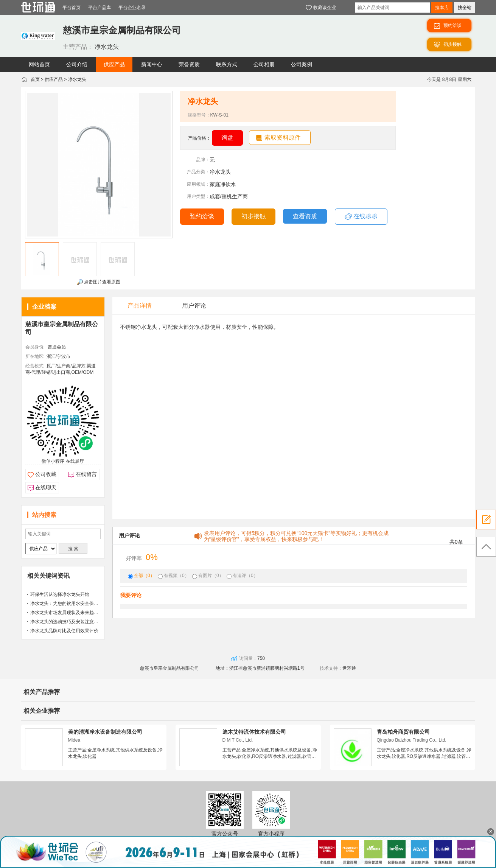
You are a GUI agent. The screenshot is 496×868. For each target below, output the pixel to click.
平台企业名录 (132, 8)
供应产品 (54, 79)
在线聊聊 (361, 217)
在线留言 (86, 474)
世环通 (349, 668)
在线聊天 (46, 487)
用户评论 (194, 306)
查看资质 (305, 216)
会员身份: (35, 347)
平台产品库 (100, 8)
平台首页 (72, 8)
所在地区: (35, 356)
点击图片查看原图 (99, 282)
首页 (35, 79)
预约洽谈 (202, 216)
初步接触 (253, 216)
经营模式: (35, 366)
